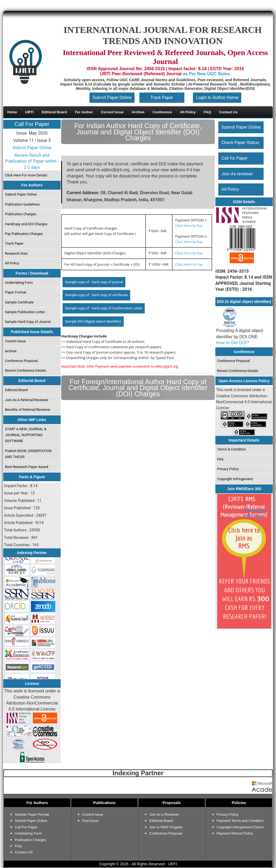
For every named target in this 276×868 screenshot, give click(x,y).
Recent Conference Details (26, 370)
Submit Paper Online (112, 98)
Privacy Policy (228, 469)
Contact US (24, 852)
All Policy (12, 263)
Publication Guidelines (23, 204)
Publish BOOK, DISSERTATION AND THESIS (28, 454)
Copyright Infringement (235, 479)
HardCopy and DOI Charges (26, 224)
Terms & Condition (232, 449)
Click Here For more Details (26, 175)
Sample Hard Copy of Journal (28, 322)
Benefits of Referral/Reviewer (28, 410)
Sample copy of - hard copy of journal (94, 282)
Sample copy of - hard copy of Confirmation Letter (104, 308)
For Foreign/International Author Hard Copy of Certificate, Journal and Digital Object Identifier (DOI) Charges (138, 388)
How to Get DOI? (233, 343)
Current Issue (15, 341)
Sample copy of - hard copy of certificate (96, 295)
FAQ (220, 459)
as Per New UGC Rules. (207, 74)
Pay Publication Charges (24, 234)
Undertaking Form (19, 283)
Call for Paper (235, 158)
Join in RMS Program (166, 827)
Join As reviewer (237, 174)
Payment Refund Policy (235, 833)
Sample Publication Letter (25, 312)
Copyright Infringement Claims (240, 827)
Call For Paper (32, 124)
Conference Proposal (21, 361)
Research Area (16, 253)
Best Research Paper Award (27, 467)
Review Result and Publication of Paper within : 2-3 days (32, 161)
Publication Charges (21, 214)
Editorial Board (17, 390)
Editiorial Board (161, 821)
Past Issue (90, 821)
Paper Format (16, 292)
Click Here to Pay (189, 225)
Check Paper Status (240, 143)
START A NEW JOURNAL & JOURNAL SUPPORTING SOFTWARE (26, 435)
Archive (11, 351)
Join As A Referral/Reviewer (27, 400)
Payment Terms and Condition (240, 821)
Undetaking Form (28, 833)
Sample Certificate (20, 302)
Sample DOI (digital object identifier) (93, 321)
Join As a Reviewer (164, 814)
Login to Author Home (217, 98)
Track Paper (162, 98)
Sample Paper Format (32, 814)
